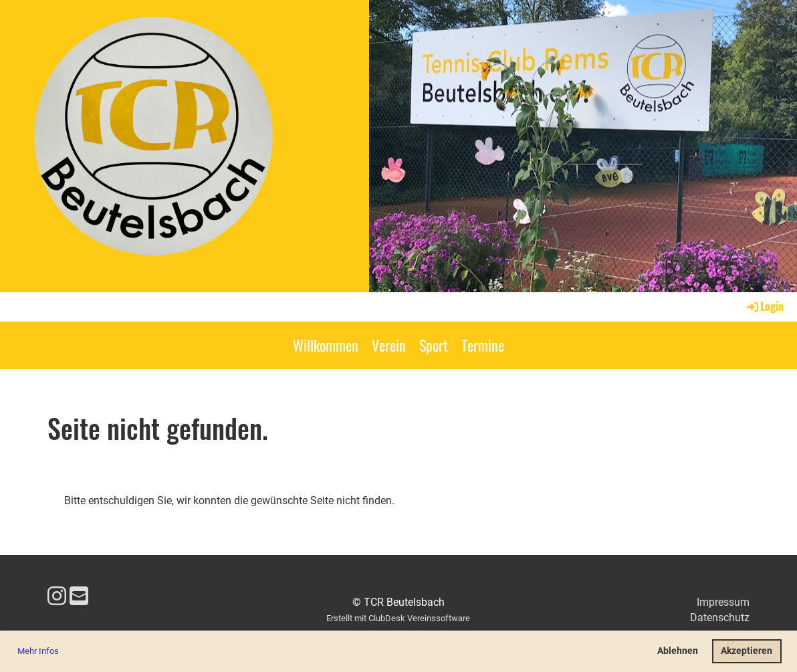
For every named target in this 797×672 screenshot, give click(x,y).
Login (765, 306)
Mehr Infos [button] (38, 651)
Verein (389, 345)
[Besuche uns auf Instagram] (57, 596)
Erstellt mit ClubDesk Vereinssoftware (398, 618)
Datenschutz (720, 618)
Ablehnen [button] (678, 651)
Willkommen (326, 345)
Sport (434, 345)
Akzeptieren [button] (747, 651)
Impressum (723, 602)
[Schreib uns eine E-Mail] (79, 596)
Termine (483, 345)
